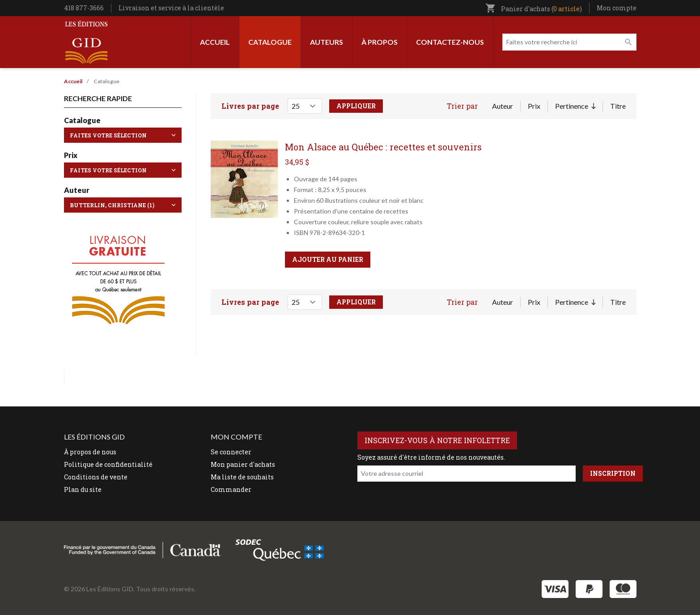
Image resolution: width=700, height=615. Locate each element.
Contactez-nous (450, 42)
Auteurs (327, 42)
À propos (380, 42)
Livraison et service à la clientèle (171, 8)
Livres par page (250, 106)
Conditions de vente (96, 477)
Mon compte (617, 8)
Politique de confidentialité (108, 464)
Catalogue (270, 42)
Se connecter (231, 452)
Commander (231, 489)
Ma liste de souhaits (242, 477)
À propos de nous (90, 452)
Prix (534, 106)
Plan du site (83, 489)
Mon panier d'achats (243, 464)
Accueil (215, 42)
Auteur (503, 106)
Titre (618, 106)
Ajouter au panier (328, 259)
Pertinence (575, 107)
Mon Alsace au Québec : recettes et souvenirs (383, 147)
